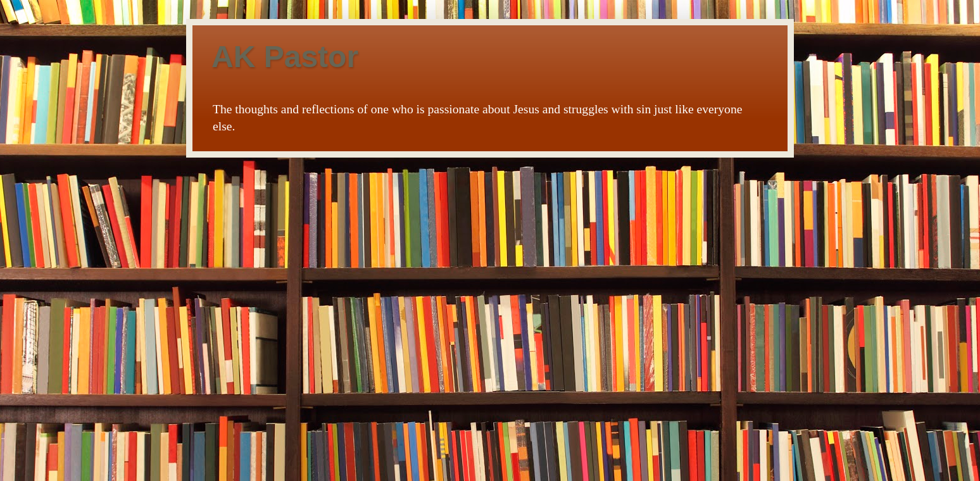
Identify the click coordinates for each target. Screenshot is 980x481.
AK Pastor (285, 57)
